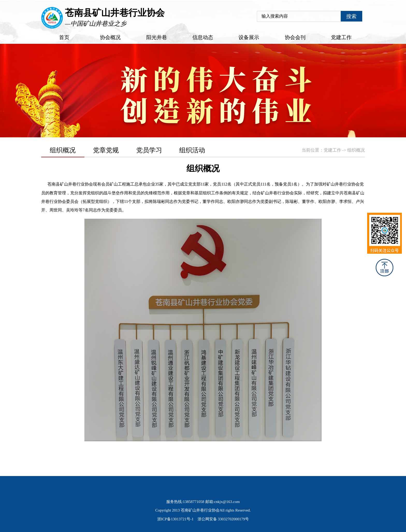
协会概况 (110, 37)
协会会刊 (295, 37)
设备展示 (249, 37)
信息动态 (203, 37)
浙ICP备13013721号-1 (175, 519)
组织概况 (356, 150)
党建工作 (341, 37)
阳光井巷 (157, 37)
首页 (64, 37)
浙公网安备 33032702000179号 (223, 519)
